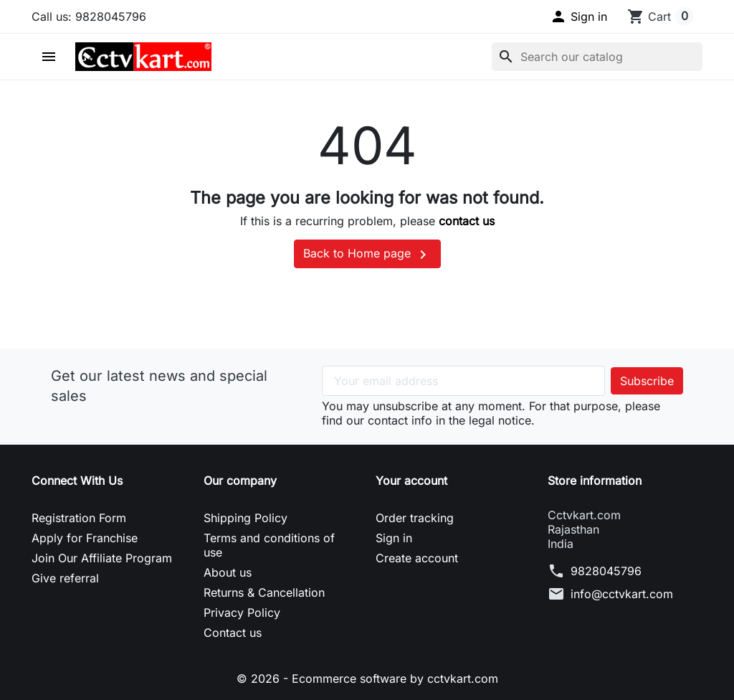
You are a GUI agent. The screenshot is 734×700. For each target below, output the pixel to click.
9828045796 (606, 571)
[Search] (597, 57)
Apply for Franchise (85, 538)
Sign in (394, 538)
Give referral (65, 578)
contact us (467, 221)
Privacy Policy (242, 612)
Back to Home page (367, 255)
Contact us (233, 633)
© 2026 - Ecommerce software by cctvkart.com (367, 678)
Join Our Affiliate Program (102, 558)
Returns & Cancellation (264, 592)
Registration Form (79, 518)
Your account (411, 481)
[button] (578, 16)
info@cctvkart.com (622, 594)
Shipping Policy (246, 518)
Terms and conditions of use (269, 545)
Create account (417, 558)
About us (228, 572)
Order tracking (415, 518)
